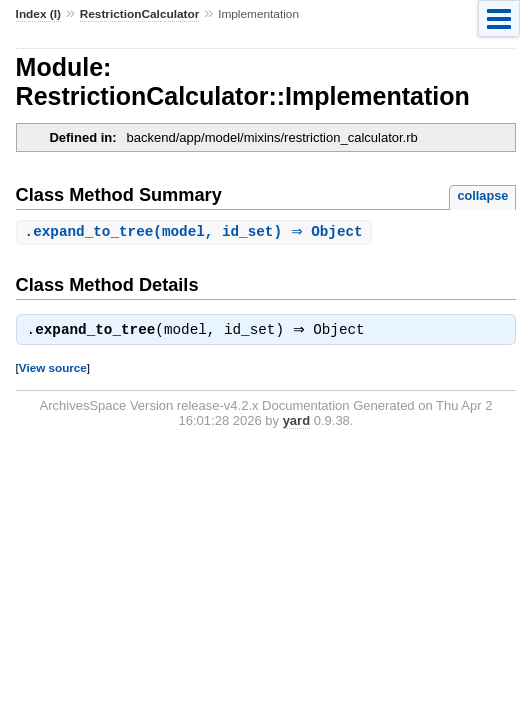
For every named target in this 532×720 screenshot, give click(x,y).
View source (53, 370)
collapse (482, 195)
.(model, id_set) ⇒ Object (196, 232)
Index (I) (38, 14)
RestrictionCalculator (140, 14)
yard (296, 423)
